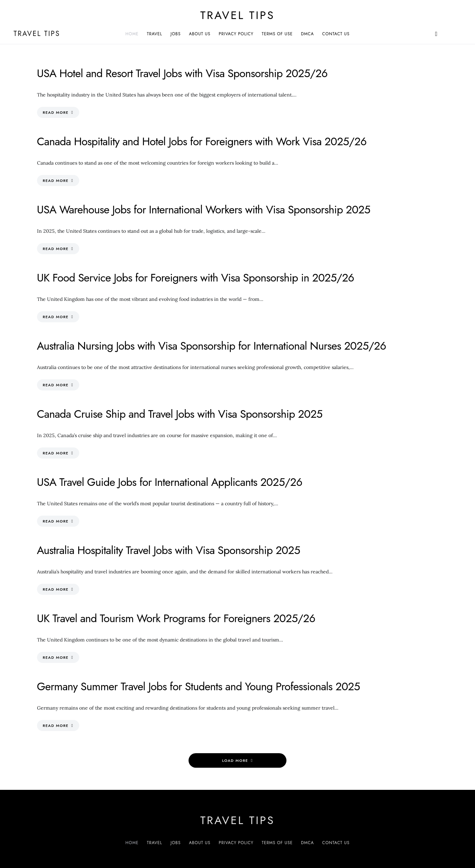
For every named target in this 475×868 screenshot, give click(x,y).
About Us (200, 34)
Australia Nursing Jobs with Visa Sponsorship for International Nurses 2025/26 (212, 346)
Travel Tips (238, 15)
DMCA (307, 34)
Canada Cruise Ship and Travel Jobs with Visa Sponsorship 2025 (180, 414)
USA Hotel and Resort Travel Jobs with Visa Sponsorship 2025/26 (182, 73)
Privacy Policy (236, 34)
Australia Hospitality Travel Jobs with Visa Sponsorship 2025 (169, 550)
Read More (56, 112)
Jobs (176, 34)
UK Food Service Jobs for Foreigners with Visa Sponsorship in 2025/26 (196, 278)
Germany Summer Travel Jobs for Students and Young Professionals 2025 (199, 686)
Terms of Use (277, 34)
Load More (235, 760)
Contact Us (336, 34)
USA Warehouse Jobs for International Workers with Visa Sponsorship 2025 (204, 210)
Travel (155, 34)
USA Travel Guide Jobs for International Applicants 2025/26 (170, 482)
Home (132, 34)
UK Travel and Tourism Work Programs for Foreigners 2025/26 (176, 618)
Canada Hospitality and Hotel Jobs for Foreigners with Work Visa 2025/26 (202, 141)
